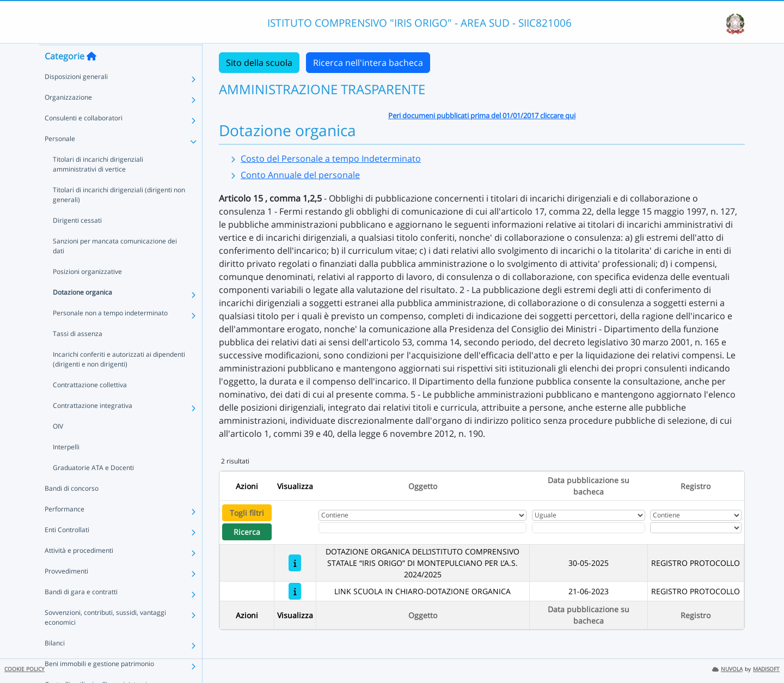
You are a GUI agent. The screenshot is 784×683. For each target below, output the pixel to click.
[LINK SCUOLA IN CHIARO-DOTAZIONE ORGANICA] (295, 591)
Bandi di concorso (72, 509)
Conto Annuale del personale (300, 175)
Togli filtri (247, 513)
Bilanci (55, 664)
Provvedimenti (66, 592)
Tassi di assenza (78, 354)
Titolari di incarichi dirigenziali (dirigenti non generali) (119, 215)
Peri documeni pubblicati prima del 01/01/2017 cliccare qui (482, 115)
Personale (60, 159)
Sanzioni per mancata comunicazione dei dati (115, 267)
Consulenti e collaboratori (84, 139)
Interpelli (66, 468)
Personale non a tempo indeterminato (110, 334)
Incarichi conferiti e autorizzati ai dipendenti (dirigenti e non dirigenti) (119, 380)
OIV (58, 447)
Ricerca (247, 532)
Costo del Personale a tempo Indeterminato (331, 158)
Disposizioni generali (76, 97)
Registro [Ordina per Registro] (696, 486)
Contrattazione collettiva (90, 405)
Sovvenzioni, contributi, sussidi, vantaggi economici (105, 638)
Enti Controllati (67, 550)
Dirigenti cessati (77, 241)
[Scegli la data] (589, 528)
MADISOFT (766, 669)
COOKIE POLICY (24, 669)
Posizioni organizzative (87, 292)
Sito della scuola (259, 63)
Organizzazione (68, 118)
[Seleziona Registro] (696, 528)
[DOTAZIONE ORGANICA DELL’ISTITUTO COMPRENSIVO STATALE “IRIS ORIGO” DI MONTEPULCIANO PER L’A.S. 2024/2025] (295, 563)
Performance (65, 530)
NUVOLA (727, 669)
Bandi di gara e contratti (81, 612)
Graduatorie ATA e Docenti (93, 488)
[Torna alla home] (91, 77)
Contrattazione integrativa (93, 426)
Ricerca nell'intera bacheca (368, 63)
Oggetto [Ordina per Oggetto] (423, 486)
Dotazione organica (82, 313)
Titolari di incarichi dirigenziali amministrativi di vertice (98, 185)
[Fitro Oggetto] (422, 528)
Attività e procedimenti (79, 571)
